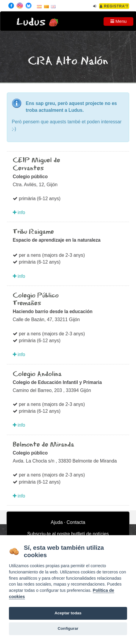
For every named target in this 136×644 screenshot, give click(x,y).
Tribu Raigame (33, 232)
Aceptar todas (68, 613)
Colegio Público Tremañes (36, 299)
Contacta (76, 522)
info (19, 212)
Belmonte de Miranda (43, 445)
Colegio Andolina (37, 374)
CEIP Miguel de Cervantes (36, 164)
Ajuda (57, 522)
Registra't (114, 6)
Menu (119, 21)
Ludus (31, 22)
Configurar (68, 628)
